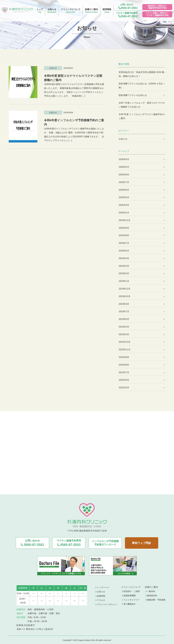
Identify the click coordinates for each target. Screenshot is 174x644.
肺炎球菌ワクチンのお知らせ (133, 95)
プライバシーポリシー (108, 604)
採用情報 (107, 11)
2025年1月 (124, 213)
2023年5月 (124, 319)
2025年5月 (124, 197)
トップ (40, 11)
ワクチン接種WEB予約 (157, 15)
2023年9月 (124, 304)
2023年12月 (124, 289)
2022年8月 (124, 365)
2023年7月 (124, 312)
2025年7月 (124, 182)
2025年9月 (124, 175)
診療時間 (101, 595)
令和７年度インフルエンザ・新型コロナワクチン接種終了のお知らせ (142, 105)
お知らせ (52, 11)
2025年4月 (124, 205)
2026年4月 (124, 159)
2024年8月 (124, 235)
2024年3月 (124, 266)
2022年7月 (124, 372)
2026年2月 (124, 167)
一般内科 (150, 590)
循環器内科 (151, 595)
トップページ (104, 587)
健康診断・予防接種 (156, 599)
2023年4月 (124, 327)
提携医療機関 (130, 595)
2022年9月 (124, 357)
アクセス (101, 600)
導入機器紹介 (130, 604)
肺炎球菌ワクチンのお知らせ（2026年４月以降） (141, 86)
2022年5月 (124, 388)
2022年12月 (124, 342)
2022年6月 (124, 380)
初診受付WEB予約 (157, 8)
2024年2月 (124, 273)
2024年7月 (124, 243)
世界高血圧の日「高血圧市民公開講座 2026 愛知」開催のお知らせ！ (141, 74)
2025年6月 (124, 190)
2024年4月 (124, 258)
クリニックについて (71, 11)
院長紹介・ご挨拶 (132, 590)
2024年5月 (124, 251)
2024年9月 (124, 228)
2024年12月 (124, 220)
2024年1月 (124, 281)
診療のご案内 (91, 11)
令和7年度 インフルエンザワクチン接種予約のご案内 (141, 116)
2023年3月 (124, 334)
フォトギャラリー (132, 599)
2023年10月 (124, 296)
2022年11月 (124, 350)
